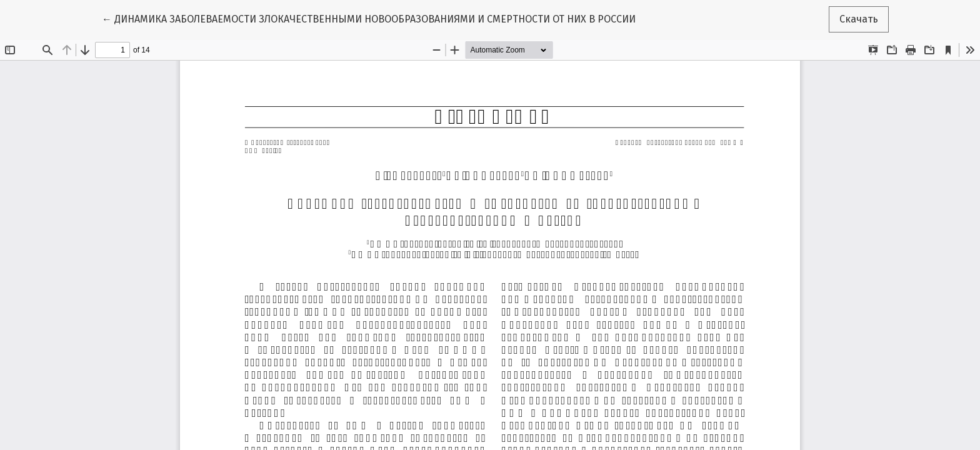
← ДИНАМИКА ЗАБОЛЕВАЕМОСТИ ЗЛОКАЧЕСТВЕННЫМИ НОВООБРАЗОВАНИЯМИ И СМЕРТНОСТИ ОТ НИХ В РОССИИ (369, 18)
